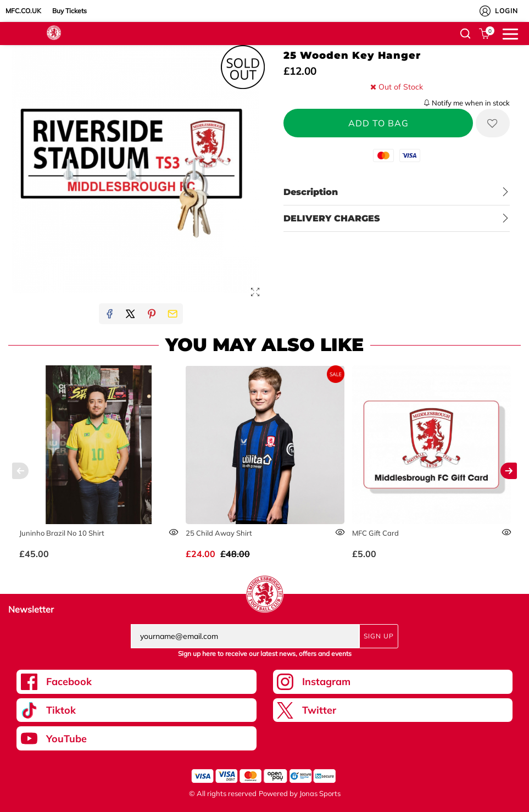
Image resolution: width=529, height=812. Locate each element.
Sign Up (379, 636)
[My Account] (485, 11)
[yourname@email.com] (245, 636)
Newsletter (31, 609)
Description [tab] (311, 192)
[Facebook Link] (137, 682)
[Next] (509, 471)
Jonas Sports (320, 793)
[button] (465, 34)
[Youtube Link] (137, 738)
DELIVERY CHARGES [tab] (332, 218)
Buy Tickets (69, 11)
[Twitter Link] (393, 710)
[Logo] (54, 32)
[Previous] (20, 471)
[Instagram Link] (393, 682)
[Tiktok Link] (137, 710)
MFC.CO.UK (23, 11)
